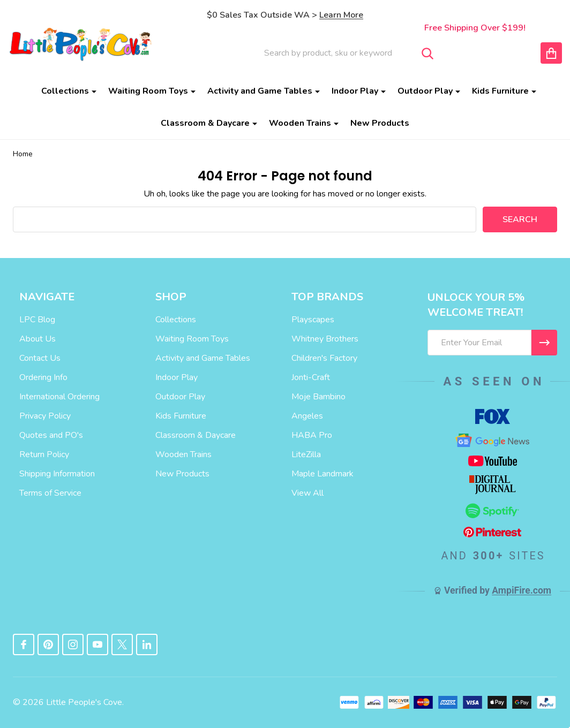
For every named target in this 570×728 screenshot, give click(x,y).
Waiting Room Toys (148, 91)
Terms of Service (50, 493)
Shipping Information (57, 474)
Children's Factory (324, 358)
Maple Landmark (322, 474)
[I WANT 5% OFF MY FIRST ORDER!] (544, 343)
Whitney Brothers (325, 339)
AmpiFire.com (522, 590)
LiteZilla (306, 454)
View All (307, 493)
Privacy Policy (45, 416)
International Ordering (59, 397)
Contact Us (40, 358)
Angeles (307, 416)
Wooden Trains (300, 123)
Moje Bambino (318, 397)
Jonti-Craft (311, 377)
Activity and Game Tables (260, 91)
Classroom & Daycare (205, 123)
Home (23, 154)
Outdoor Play (425, 91)
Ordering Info (43, 377)
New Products (380, 123)
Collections (65, 91)
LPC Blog (37, 320)
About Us (37, 339)
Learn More (341, 15)
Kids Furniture (500, 91)
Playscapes (313, 320)
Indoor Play (355, 91)
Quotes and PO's (51, 435)
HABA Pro (312, 435)
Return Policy (44, 454)
